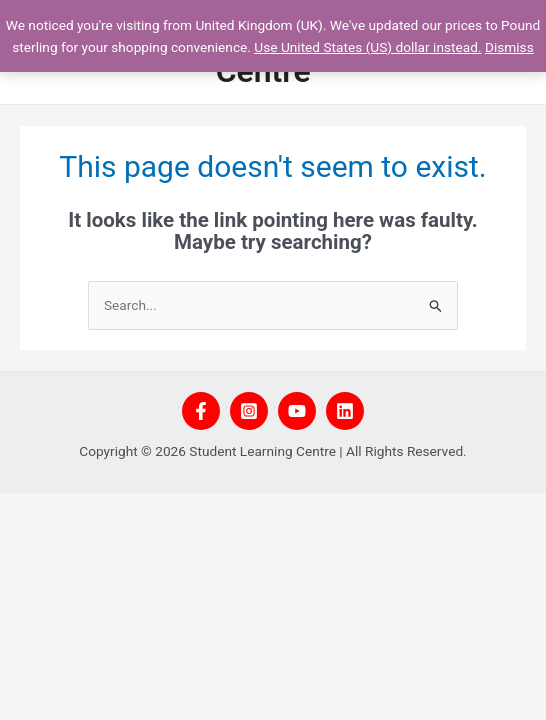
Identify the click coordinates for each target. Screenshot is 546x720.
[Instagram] (249, 411)
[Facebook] (201, 411)
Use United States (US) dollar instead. (367, 47)
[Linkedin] (345, 411)
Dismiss (509, 47)
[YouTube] (297, 411)
